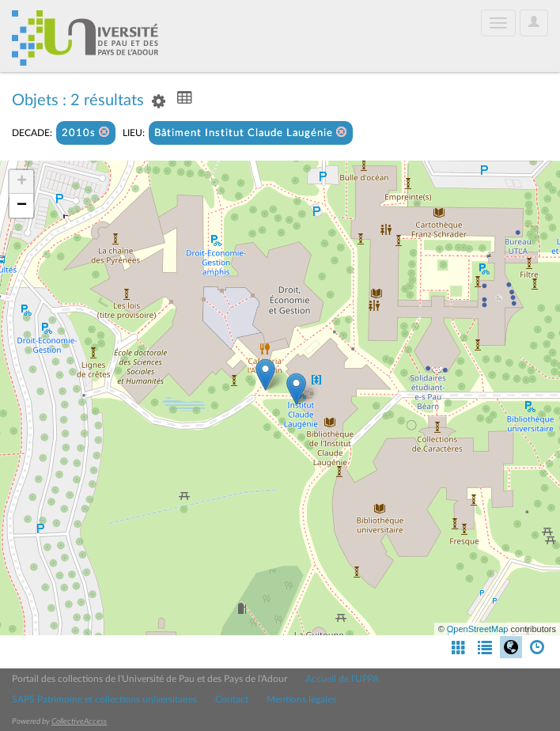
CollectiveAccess (79, 722)
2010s (86, 133)
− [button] (22, 206)
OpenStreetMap (478, 629)
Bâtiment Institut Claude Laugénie (251, 133)
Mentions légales (301, 699)
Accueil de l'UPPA (342, 679)
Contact (232, 699)
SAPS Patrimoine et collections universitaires (104, 699)
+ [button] (22, 182)
